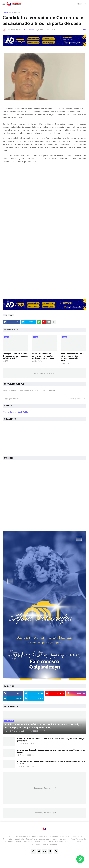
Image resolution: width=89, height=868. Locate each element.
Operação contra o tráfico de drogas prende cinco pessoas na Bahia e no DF (15, 356)
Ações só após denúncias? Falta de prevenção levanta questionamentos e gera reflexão (51, 762)
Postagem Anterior (12, 399)
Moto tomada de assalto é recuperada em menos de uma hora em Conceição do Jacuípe (51, 751)
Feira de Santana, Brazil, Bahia (15, 412)
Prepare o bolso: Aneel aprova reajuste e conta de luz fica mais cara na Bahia (43, 356)
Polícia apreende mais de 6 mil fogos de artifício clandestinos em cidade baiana (72, 357)
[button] (3, 4)
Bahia (18, 12)
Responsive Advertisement (45, 373)
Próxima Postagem (77, 399)
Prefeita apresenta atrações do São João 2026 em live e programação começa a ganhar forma (51, 740)
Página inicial (8, 12)
